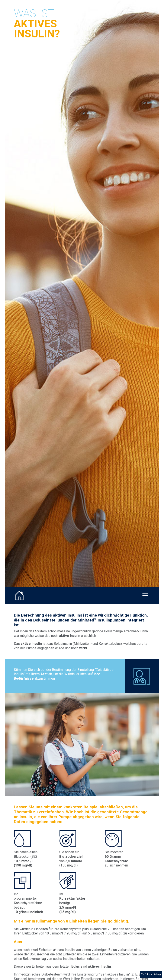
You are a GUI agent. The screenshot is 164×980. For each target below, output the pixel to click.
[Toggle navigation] (145, 596)
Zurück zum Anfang (151, 974)
